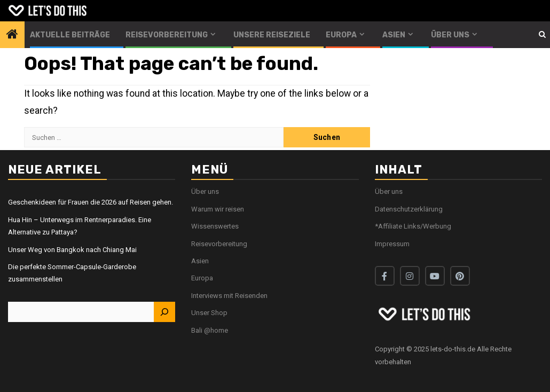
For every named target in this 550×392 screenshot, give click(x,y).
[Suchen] (164, 312)
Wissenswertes (215, 226)
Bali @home (210, 330)
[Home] (12, 35)
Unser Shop (209, 313)
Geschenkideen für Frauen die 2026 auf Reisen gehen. (91, 202)
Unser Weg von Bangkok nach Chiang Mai (72, 250)
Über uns (450, 35)
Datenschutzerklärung (409, 209)
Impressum (392, 244)
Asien (394, 35)
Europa (341, 35)
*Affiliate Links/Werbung (413, 226)
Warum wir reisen (218, 209)
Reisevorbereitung (167, 35)
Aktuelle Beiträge (70, 35)
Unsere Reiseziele (272, 35)
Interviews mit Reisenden (229, 296)
